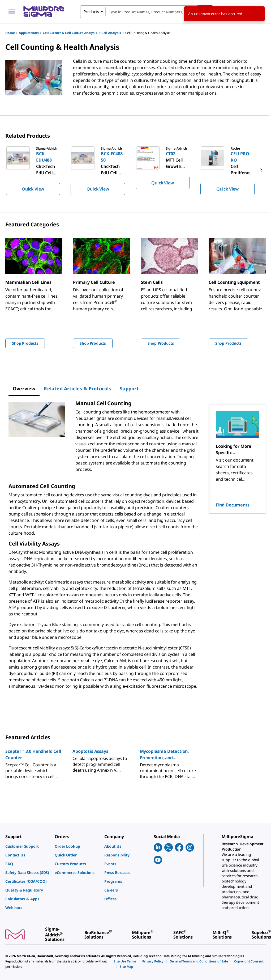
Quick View (33, 189)
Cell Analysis (111, 33)
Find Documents (233, 505)
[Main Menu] (12, 12)
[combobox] (147, 12)
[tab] (24, 388)
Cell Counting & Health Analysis (148, 33)
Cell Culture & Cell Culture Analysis (70, 33)
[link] (27, 846)
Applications (29, 33)
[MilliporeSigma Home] (44, 12)
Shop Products (25, 343)
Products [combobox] (91, 12)
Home (10, 33)
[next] (261, 170)
